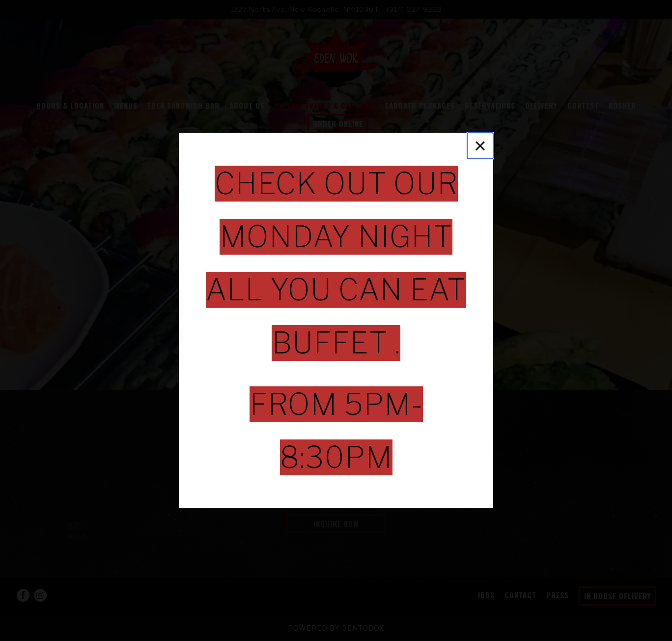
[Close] (480, 146)
